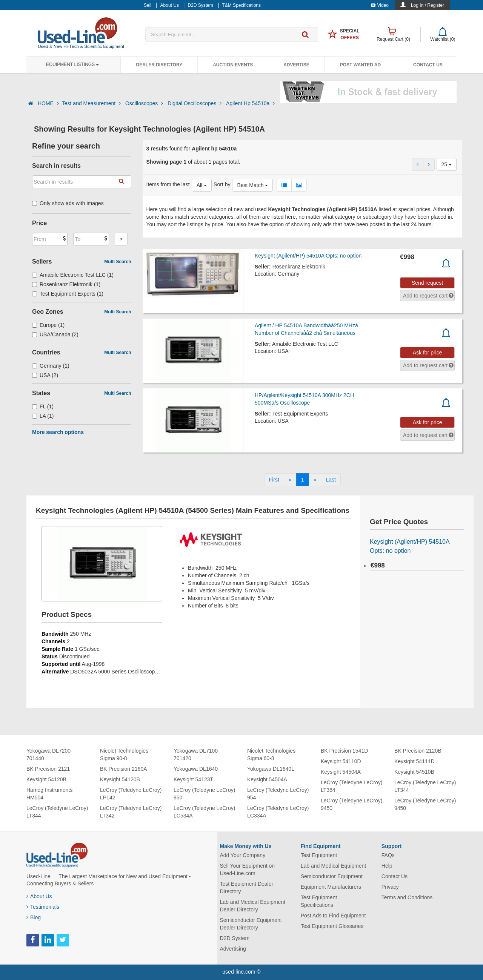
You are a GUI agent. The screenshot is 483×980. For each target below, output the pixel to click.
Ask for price (428, 353)
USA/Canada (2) (55, 334)
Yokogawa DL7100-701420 (197, 755)
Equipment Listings (72, 64)
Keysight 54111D (415, 761)
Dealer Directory (159, 65)
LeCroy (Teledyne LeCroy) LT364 (351, 786)
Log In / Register (428, 5)
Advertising (233, 949)
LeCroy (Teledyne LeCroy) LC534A (204, 812)
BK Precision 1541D (344, 751)
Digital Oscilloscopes (195, 103)
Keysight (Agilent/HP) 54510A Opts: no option (308, 256)
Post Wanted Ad (360, 65)
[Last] (331, 480)
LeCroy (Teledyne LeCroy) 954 (278, 794)
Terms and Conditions (407, 897)
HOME (48, 103)
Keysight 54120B (46, 779)
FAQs (388, 855)
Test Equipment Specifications (319, 901)
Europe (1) (48, 325)
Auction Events (233, 65)
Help (387, 866)
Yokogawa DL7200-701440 (49, 755)
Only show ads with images (68, 203)
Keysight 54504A (267, 779)
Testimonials (43, 907)
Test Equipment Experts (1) (68, 294)
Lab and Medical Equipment (334, 866)
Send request (427, 283)
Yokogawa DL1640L (271, 769)
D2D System (235, 938)
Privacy (390, 887)
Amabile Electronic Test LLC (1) (73, 275)
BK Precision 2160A (124, 769)
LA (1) (43, 416)
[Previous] (290, 480)
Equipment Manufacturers (331, 887)
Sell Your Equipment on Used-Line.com (248, 870)
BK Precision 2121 (48, 769)
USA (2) (45, 375)
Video (380, 5)
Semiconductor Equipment (332, 876)
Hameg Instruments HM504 (49, 794)
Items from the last (168, 184)
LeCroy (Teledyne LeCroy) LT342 (131, 812)
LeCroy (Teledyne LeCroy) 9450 (351, 804)
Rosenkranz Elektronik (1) (66, 284)
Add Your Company (243, 855)
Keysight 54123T (193, 779)
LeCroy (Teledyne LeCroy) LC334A (278, 812)
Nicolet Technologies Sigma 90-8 (124, 755)
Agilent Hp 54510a (250, 103)
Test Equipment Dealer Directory (247, 888)
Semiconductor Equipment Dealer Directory (251, 924)
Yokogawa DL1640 (196, 769)
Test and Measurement (92, 103)
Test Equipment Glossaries (332, 926)
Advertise (296, 65)
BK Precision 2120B (418, 751)
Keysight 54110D (341, 761)
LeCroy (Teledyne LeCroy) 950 (204, 794)
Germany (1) (51, 366)
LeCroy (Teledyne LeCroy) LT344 (57, 812)
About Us (39, 896)
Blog (34, 917)
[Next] (315, 480)
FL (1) (43, 406)
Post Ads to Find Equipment (333, 916)
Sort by (222, 184)
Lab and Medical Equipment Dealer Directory (253, 906)
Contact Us (428, 65)
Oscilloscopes (145, 103)
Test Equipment (319, 855)
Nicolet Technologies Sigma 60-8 (271, 755)
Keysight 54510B (414, 772)
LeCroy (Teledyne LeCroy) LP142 (131, 794)
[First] (274, 480)
